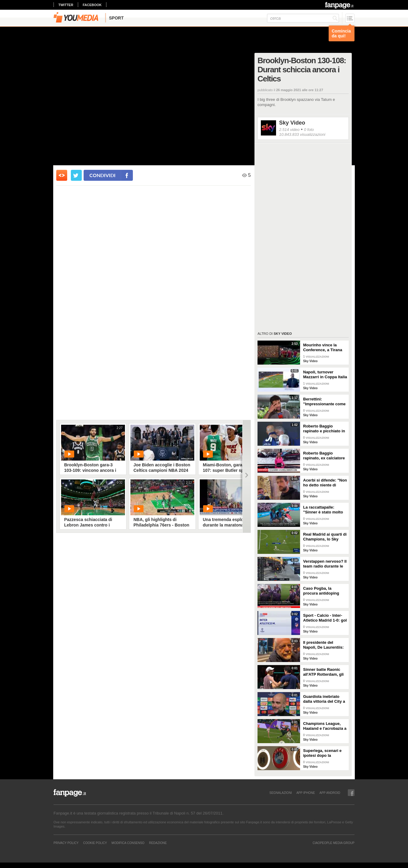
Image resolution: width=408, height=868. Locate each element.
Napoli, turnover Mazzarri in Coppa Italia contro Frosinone (325, 375)
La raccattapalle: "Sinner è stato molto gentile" (323, 510)
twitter (66, 5)
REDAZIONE (158, 843)
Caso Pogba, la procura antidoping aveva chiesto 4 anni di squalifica (325, 591)
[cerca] (303, 18)
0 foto (309, 130)
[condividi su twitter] (76, 175)
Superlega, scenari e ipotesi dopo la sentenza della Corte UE (322, 753)
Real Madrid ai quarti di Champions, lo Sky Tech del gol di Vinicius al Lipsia (325, 537)
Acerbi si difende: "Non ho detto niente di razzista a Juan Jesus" (325, 483)
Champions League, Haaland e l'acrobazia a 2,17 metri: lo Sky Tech (325, 726)
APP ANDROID (330, 793)
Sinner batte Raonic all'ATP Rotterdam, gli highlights (323, 672)
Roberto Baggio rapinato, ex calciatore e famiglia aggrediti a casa (324, 456)
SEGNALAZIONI (281, 793)
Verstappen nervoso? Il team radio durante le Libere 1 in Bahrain (325, 564)
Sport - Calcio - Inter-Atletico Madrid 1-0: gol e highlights (325, 618)
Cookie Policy (95, 843)
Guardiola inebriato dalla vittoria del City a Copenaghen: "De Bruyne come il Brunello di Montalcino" (324, 699)
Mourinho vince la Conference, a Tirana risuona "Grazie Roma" (325, 348)
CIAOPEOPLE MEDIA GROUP (334, 843)
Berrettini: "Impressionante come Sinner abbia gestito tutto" (324, 402)
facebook (92, 5)
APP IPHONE (306, 793)
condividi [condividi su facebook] (102, 175)
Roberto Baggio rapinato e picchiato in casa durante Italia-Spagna (324, 429)
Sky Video (292, 123)
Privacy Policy (66, 843)
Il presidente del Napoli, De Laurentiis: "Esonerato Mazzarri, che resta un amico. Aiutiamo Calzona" (323, 645)
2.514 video (289, 130)
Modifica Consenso (128, 843)
